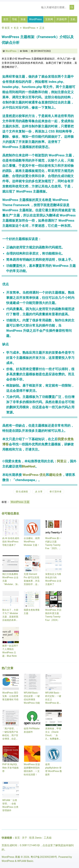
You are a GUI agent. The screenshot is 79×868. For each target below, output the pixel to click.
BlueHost (29, 466)
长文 (16, 28)
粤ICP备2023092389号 (44, 857)
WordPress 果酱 (11, 857)
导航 (14, 19)
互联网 (49, 19)
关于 (25, 838)
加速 (23, 19)
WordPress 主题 (20, 502)
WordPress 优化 (34, 475)
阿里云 (62, 461)
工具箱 (48, 838)
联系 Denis (35, 838)
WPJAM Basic (25, 861)
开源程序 (62, 19)
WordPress (35, 19)
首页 (6, 19)
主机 (73, 19)
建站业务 (56, 475)
